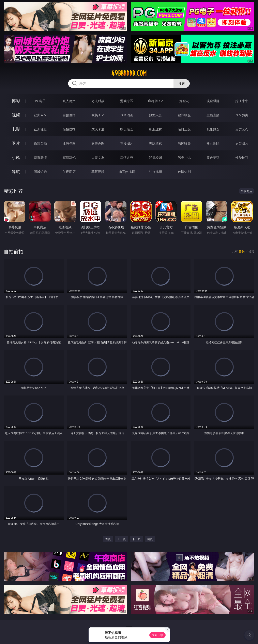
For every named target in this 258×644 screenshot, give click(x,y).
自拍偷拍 (69, 115)
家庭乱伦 (69, 158)
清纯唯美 (184, 143)
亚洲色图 (69, 143)
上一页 (122, 539)
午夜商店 (69, 172)
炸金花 (184, 101)
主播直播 (213, 115)
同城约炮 (40, 172)
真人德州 (69, 101)
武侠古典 (127, 158)
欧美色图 (98, 143)
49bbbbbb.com (129, 73)
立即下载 (157, 635)
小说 (16, 157)
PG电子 (40, 101)
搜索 (182, 84)
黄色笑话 (213, 158)
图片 (16, 143)
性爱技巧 (242, 158)
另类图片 (242, 143)
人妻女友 (98, 158)
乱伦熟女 (213, 129)
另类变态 (242, 129)
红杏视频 (155, 172)
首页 (108, 539)
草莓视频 (98, 172)
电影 (16, 129)
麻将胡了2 (155, 101)
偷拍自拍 (69, 129)
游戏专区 (127, 101)
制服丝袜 (155, 129)
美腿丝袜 (155, 143)
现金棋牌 (213, 101)
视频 (16, 115)
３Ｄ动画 (127, 115)
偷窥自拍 (40, 143)
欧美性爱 (127, 129)
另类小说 (184, 158)
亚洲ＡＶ (40, 115)
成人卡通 (98, 129)
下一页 (136, 539)
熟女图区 (213, 143)
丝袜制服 (184, 115)
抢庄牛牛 (242, 101)
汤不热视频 (127, 172)
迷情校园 (155, 158)
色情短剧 (184, 172)
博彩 (16, 101)
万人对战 (98, 101)
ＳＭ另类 (242, 115)
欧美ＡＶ (98, 115)
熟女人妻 (155, 115)
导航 (16, 172)
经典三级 (184, 129)
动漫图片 (127, 143)
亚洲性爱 (40, 129)
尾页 (150, 539)
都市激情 (40, 158)
